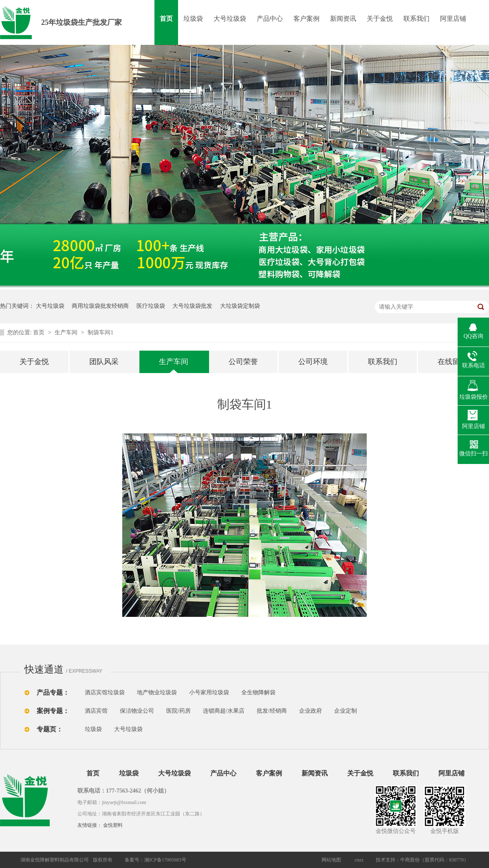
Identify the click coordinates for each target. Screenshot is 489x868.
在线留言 (452, 362)
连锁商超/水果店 (224, 711)
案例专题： (53, 711)
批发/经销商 (272, 711)
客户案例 (306, 19)
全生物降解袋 (258, 692)
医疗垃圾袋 (151, 306)
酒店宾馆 (96, 711)
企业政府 (311, 711)
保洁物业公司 (137, 711)
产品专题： (53, 692)
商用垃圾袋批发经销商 (100, 306)
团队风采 (104, 362)
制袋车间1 (100, 332)
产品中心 (270, 19)
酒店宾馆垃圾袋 (105, 692)
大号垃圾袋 (230, 19)
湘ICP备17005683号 (165, 860)
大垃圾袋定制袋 (240, 306)
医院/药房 (178, 711)
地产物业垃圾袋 (157, 692)
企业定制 (346, 711)
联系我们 (416, 19)
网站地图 (331, 860)
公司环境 (313, 362)
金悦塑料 (113, 825)
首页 (166, 19)
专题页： (50, 729)
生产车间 (67, 332)
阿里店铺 (453, 19)
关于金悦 (380, 19)
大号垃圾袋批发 (192, 306)
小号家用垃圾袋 (209, 692)
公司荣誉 (243, 362)
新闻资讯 (343, 19)
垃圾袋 (193, 19)
